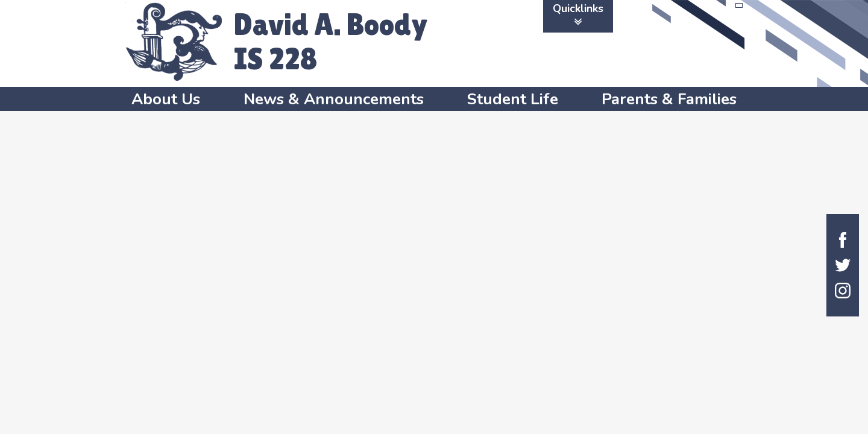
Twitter (843, 265)
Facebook (843, 240)
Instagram (843, 291)
